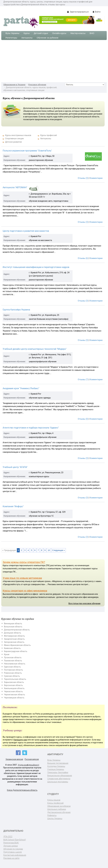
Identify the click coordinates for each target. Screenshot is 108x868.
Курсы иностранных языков (18, 135)
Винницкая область (13, 624)
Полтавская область (13, 670)
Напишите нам (20, 740)
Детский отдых (41, 33)
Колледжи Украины (56, 766)
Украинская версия (14, 759)
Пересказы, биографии (58, 772)
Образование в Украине (14, 85)
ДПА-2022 (8, 837)
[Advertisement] (54, 61)
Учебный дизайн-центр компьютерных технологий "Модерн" (35, 349)
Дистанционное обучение (59, 812)
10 (49, 550)
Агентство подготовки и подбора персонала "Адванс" (31, 428)
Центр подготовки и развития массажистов (26, 231)
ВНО (92, 33)
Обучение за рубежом (47, 38)
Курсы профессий (48, 135)
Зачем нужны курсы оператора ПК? (24, 562)
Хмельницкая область (14, 688)
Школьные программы (58, 782)
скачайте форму (48, 740)
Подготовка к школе (13, 852)
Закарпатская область (14, 639)
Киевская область (12, 648)
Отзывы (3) (83, 178)
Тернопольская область (15, 679)
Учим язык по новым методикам (22, 578)
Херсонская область (13, 685)
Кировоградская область (16, 651)
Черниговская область (14, 695)
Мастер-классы (78, 33)
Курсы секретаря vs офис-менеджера (25, 591)
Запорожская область (14, 642)
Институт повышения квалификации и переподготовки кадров (36, 267)
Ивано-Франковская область (17, 645)
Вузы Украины (12, 33)
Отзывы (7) (83, 379)
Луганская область (13, 657)
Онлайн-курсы (59, 33)
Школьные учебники (57, 809)
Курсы (27, 33)
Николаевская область (15, 664)
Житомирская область (14, 636)
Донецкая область (13, 633)
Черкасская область (13, 691)
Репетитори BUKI (11, 843)
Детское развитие (13, 142)
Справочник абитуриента (59, 779)
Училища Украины (56, 769)
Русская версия (32, 759)
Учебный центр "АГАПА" (15, 467)
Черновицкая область (14, 698)
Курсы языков (54, 800)
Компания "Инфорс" (13, 506)
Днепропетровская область (17, 630)
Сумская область (12, 676)
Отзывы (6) (83, 258)
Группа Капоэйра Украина (16, 310)
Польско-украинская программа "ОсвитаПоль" (27, 151)
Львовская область (13, 661)
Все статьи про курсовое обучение (84, 603)
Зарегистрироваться (78, 12)
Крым (7, 654)
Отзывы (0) (83, 419)
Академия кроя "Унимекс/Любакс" (21, 388)
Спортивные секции (14, 139)
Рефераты (52, 815)
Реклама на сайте (11, 858)
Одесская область (12, 667)
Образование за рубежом (59, 806)
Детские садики (11, 846)
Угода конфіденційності (28, 765)
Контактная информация (15, 855)
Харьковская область (14, 682)
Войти (97, 12)
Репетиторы (11, 38)
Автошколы (27, 38)
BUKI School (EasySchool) (15, 840)
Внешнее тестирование (58, 763)
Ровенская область (13, 673)
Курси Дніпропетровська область (22, 790)
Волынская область (13, 627)
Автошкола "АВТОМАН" (15, 187)
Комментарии (96, 178)
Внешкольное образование (60, 776)
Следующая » (58, 550)
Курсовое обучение (37, 85)
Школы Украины (55, 818)
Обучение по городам (13, 849)
